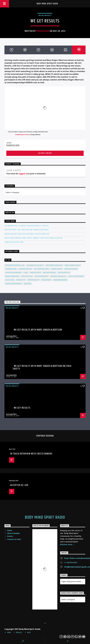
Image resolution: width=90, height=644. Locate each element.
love (26, 273)
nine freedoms (12, 276)
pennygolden (43, 31)
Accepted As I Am (19, 485)
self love (10, 280)
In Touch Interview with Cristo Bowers (31, 454)
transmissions (60, 280)
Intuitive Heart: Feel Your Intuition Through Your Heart (27, 230)
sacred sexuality (58, 276)
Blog (29, 633)
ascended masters (54, 265)
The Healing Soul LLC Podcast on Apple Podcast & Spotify (26, 226)
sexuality (21, 280)
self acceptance (76, 276)
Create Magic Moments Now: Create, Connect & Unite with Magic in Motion (33, 238)
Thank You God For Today (14, 242)
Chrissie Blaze (25, 269)
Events (10, 536)
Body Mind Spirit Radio (47, 4)
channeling (11, 269)
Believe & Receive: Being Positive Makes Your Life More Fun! (27, 234)
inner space (57, 269)
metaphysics (64, 273)
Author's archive (45, 153)
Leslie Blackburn (13, 273)
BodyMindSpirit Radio (22, 135)
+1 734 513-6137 (71, 563)
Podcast (19, 633)
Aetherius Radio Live (15, 265)
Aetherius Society (35, 265)
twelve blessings (13, 284)
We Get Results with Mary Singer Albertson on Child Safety (42, 367)
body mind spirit (73, 265)
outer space (27, 276)
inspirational (71, 269)
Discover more (67, 545)
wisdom (27, 284)
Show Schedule (13, 533)
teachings (46, 280)
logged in (23, 174)
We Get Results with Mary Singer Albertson (38, 330)
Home (10, 530)
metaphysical (50, 273)
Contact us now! (14, 539)
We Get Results (45, 15)
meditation (36, 273)
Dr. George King (42, 269)
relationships (42, 276)
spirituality (33, 280)
